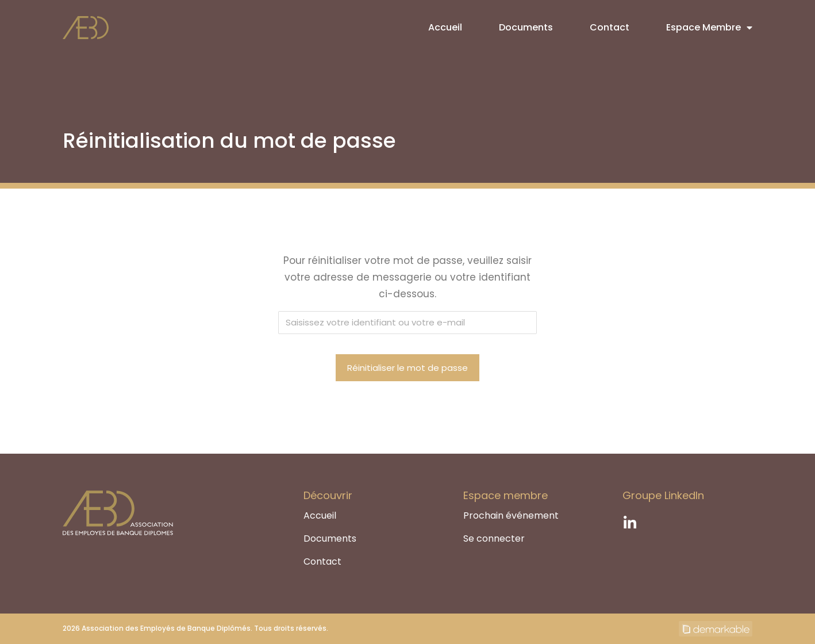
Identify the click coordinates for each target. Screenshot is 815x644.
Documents (526, 28)
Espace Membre (709, 28)
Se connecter (494, 539)
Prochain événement (511, 516)
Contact (610, 28)
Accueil (445, 28)
